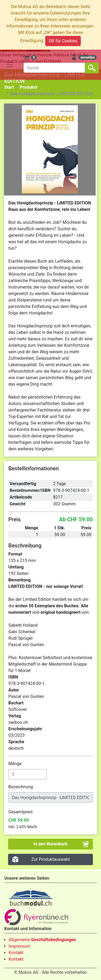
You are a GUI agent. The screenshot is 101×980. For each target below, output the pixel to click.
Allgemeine (42, 940)
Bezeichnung (21, 787)
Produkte (29, 87)
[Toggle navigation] (10, 65)
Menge (15, 764)
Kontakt (16, 953)
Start (9, 87)
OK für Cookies (63, 41)
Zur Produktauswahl (50, 859)
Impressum (20, 946)
